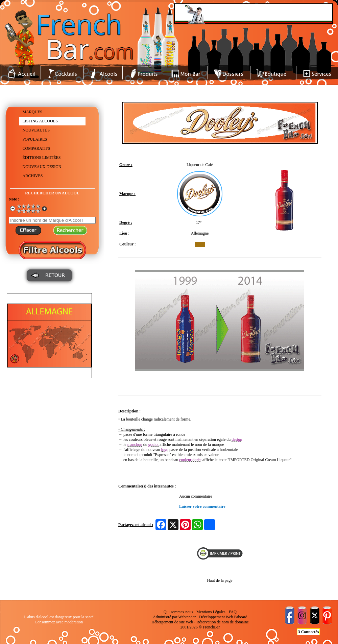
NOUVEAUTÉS (36, 130)
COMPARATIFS (37, 148)
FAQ (233, 612)
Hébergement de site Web (172, 622)
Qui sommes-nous (178, 612)
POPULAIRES (35, 139)
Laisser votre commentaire (202, 506)
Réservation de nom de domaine (223, 622)
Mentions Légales (211, 612)
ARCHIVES (33, 176)
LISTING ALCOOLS (40, 121)
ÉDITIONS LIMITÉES (42, 158)
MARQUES (33, 112)
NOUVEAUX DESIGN (42, 167)
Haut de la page (220, 580)
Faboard (240, 617)
